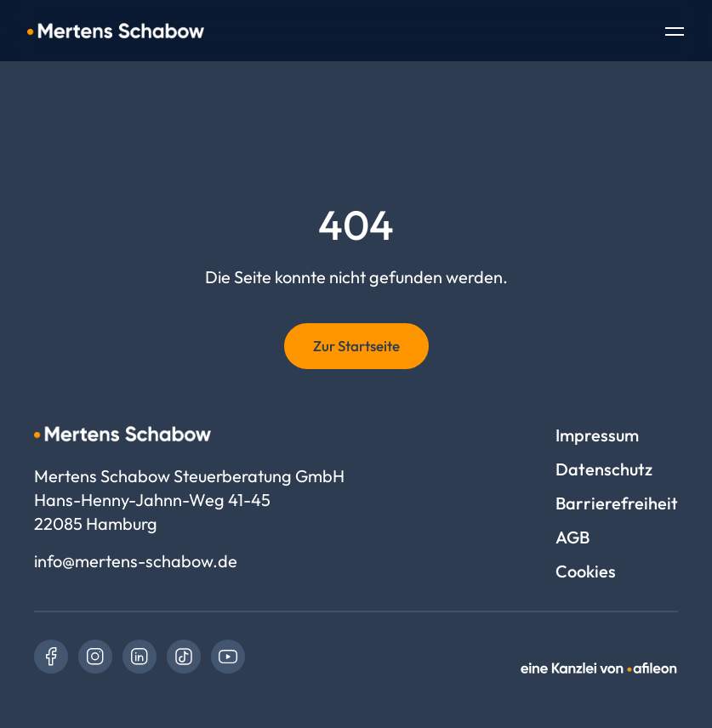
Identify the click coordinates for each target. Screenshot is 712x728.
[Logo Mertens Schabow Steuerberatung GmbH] (116, 31)
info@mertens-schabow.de (136, 561)
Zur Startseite (356, 346)
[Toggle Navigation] (675, 33)
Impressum (597, 435)
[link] (51, 657)
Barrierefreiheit (617, 503)
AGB (572, 537)
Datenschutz (604, 469)
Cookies (586, 571)
